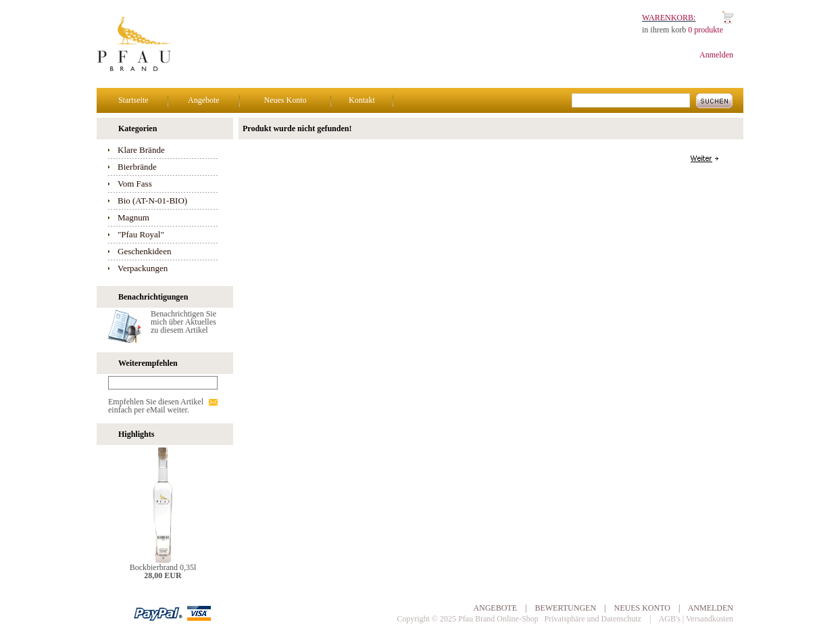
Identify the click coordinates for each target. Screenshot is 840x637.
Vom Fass (135, 184)
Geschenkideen (144, 251)
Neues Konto (285, 100)
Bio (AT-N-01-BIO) (152, 200)
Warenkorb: (669, 18)
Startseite (133, 100)
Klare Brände (141, 150)
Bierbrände (137, 167)
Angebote (204, 100)
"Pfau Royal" (141, 234)
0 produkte (706, 30)
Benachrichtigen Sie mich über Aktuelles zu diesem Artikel (183, 322)
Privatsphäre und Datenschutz (593, 619)
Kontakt (362, 100)
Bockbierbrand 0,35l (163, 567)
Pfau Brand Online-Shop (498, 619)
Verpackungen (143, 268)
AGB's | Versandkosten (696, 619)
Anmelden (716, 55)
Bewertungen (565, 608)
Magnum (133, 217)
